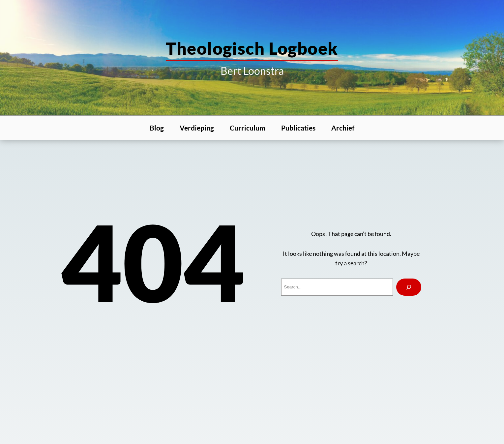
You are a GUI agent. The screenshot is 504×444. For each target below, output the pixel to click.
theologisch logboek (252, 48)
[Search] (409, 287)
